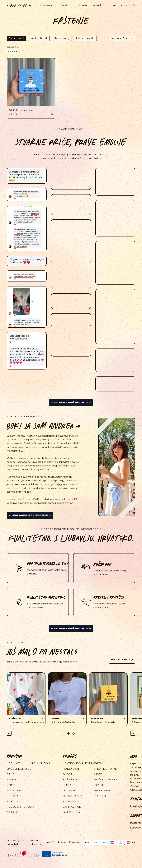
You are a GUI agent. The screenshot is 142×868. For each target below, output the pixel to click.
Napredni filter (122, 38)
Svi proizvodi (16, 38)
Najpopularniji (62, 38)
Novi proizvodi (39, 38)
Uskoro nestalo (85, 38)
